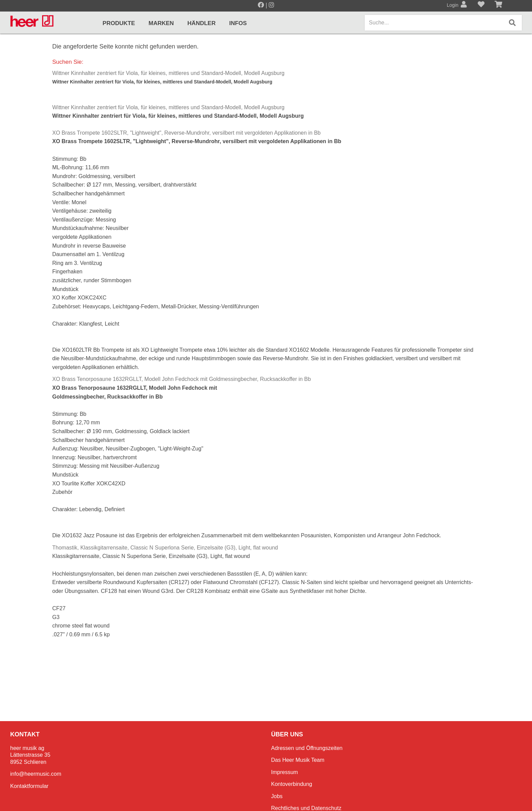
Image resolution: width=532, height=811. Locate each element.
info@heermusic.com (36, 774)
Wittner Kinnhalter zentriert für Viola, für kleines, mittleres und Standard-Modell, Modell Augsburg (168, 73)
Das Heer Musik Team (298, 760)
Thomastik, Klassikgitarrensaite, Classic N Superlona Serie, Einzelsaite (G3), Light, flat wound (165, 548)
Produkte (119, 23)
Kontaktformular (29, 786)
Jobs (277, 796)
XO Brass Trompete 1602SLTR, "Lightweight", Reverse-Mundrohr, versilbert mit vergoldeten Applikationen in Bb (186, 133)
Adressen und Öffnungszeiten (307, 748)
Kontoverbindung (292, 784)
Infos (238, 23)
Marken (161, 23)
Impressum (284, 772)
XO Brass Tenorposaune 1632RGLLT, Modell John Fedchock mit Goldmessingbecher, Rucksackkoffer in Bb (182, 379)
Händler (201, 23)
